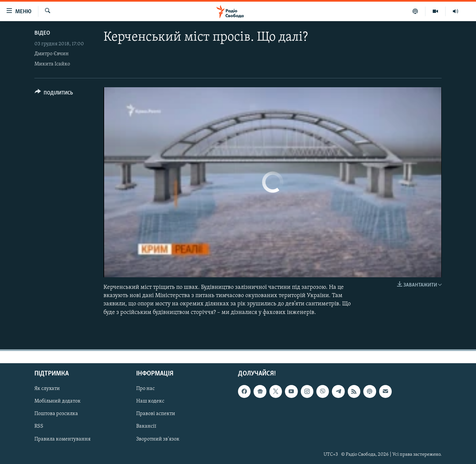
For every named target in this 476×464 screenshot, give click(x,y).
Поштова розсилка (56, 414)
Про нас (145, 389)
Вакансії (146, 426)
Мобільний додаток (58, 401)
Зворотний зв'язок (158, 439)
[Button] (54, 94)
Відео (42, 33)
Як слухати (47, 389)
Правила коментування (62, 439)
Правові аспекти (156, 414)
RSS (39, 426)
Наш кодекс (150, 401)
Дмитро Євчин (52, 54)
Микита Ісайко (52, 64)
